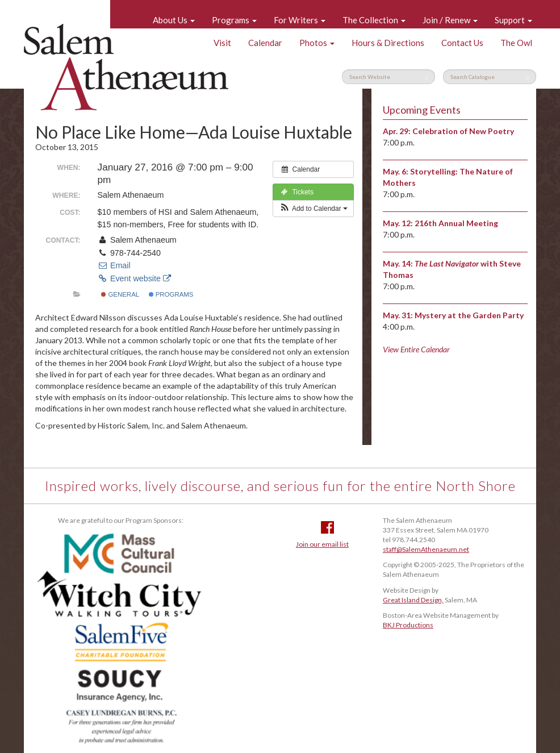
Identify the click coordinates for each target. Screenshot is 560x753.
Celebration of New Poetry (463, 131)
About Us (174, 20)
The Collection (374, 20)
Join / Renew (450, 20)
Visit (222, 43)
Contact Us (462, 43)
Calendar (265, 43)
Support (513, 20)
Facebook (327, 527)
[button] (313, 209)
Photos (317, 43)
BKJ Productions (408, 625)
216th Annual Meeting (456, 223)
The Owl (516, 43)
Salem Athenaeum (126, 67)
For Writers (300, 20)
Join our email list (322, 544)
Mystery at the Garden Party (469, 315)
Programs (234, 20)
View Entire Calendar (416, 349)
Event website (134, 278)
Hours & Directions (388, 43)
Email (114, 265)
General (120, 294)
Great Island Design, (413, 600)
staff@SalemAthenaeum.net (426, 549)
